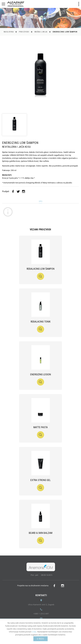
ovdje (34, 632)
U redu (40, 639)
